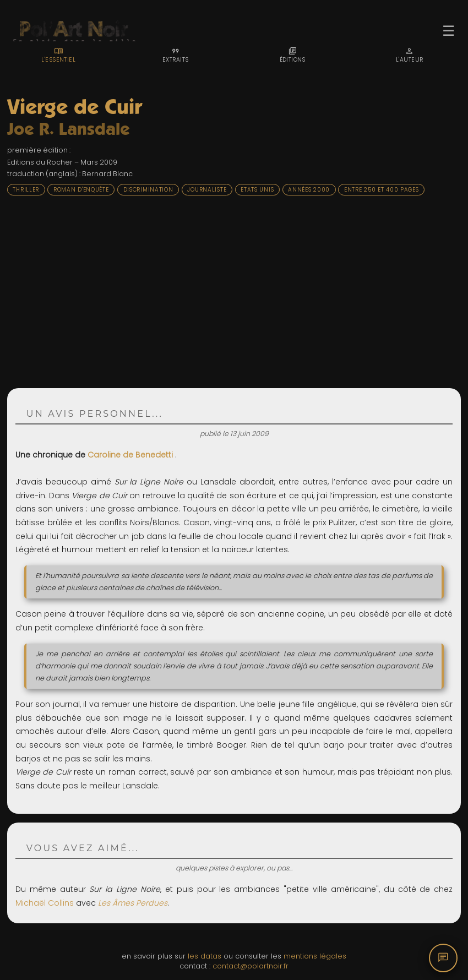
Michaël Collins (45, 903)
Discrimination (148, 190)
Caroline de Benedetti (131, 455)
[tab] (59, 55)
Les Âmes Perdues (133, 903)
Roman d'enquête (81, 190)
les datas (205, 956)
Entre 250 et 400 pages (382, 190)
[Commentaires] (443, 958)
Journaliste (207, 190)
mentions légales (315, 956)
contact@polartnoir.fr (251, 966)
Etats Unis (257, 190)
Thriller (26, 190)
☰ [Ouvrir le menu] (448, 31)
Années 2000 (309, 190)
